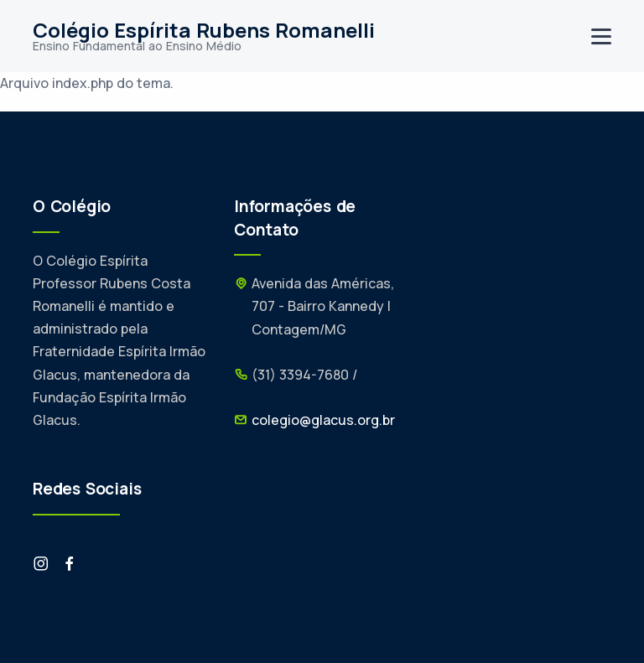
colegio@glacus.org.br (323, 420)
